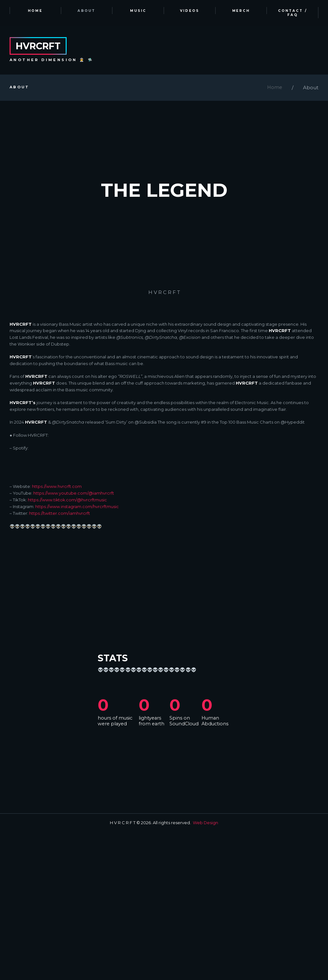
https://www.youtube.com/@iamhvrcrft (74, 641)
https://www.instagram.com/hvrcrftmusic (77, 655)
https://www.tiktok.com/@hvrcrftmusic (68, 648)
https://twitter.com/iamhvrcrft (60, 662)
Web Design (206, 971)
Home (274, 88)
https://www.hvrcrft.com (57, 635)
